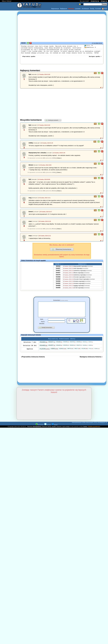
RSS (105, 9)
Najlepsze (64, 9)
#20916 (63, 354)
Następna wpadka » (95, 59)
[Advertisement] (8, 300)
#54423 (85, 347)
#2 (44, 160)
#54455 (79, 347)
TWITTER (48, 430)
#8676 (70, 354)
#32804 (97, 354)
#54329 (66, 351)
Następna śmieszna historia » (91, 362)
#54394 (91, 351)
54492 (58, 289)
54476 (58, 279)
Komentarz (61, 302)
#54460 (43, 347)
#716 (91, 354)
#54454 (91, 347)
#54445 (66, 347)
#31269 (85, 354)
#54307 (52, 351)
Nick (42, 324)
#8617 (77, 354)
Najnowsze (55, 9)
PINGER (55, 430)
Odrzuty (71, 9)
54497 (58, 272)
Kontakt (98, 9)
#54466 (59, 347)
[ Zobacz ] (59, 160)
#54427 (52, 347)
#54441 (73, 351)
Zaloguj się (104, 1)
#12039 (45, 354)
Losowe (78, 9)
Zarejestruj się (95, 1)
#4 (44, 193)
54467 (58, 274)
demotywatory (37, 432)
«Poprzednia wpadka (29, 59)
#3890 (54, 354)
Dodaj (92, 9)
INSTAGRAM (39, 430)
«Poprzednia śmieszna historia (33, 362)
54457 (58, 277)
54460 (58, 284)
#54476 (73, 347)
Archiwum (85, 9)
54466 (58, 282)
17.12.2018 (95, 43)
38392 (58, 269)
